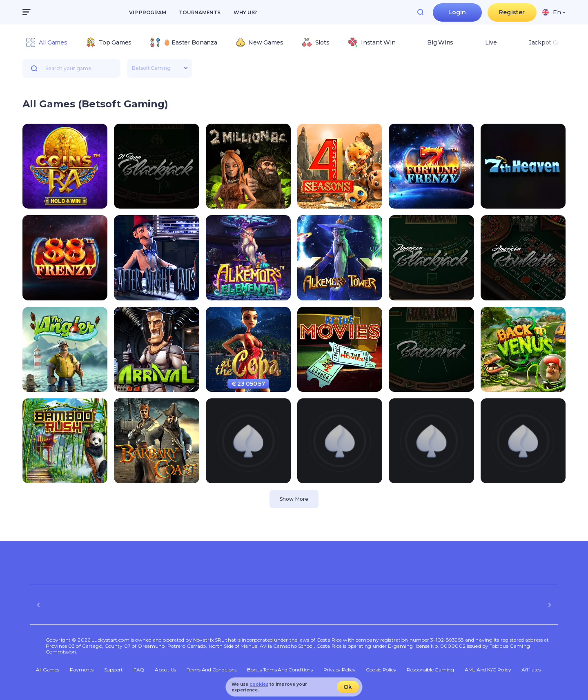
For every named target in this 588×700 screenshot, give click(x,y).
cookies (259, 684)
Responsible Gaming (430, 670)
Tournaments (199, 12)
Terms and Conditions (212, 670)
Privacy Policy (340, 670)
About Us (165, 670)
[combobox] (554, 12)
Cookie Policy (381, 670)
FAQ (139, 670)
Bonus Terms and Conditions (280, 670)
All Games (48, 670)
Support (114, 670)
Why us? (245, 12)
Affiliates (531, 670)
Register (512, 12)
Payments (82, 670)
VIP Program (147, 12)
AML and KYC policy (488, 670)
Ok (348, 687)
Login (457, 12)
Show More (294, 499)
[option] (46, 42)
